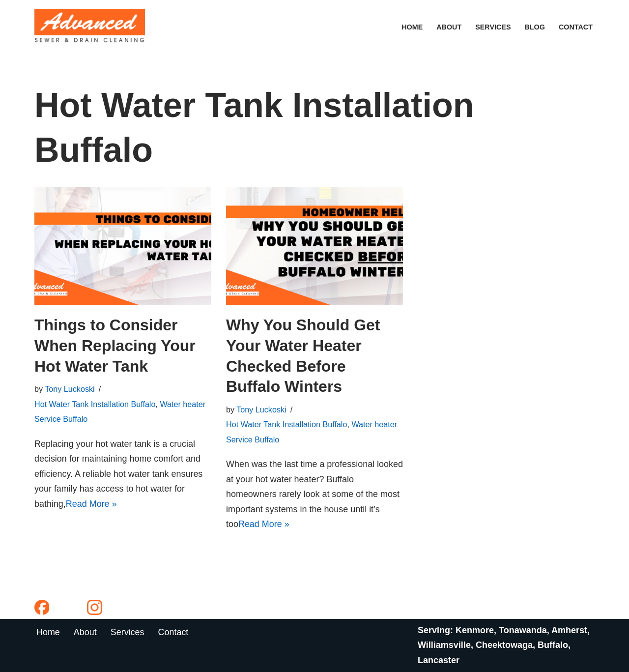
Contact (576, 27)
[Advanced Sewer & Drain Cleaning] (92, 27)
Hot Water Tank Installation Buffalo (95, 404)
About (448, 27)
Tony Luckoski (70, 389)
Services (493, 27)
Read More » (91, 504)
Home (412, 27)
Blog (535, 27)
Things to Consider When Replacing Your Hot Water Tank (115, 345)
